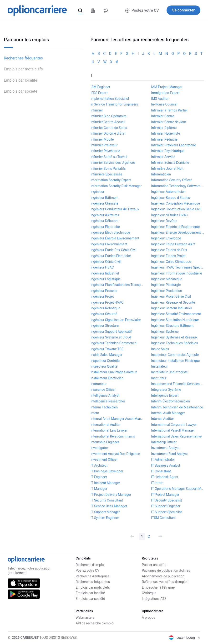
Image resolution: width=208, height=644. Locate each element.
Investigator (99, 448)
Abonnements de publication (163, 576)
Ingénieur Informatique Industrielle (177, 273)
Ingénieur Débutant (105, 221)
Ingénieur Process (104, 291)
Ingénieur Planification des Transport (117, 285)
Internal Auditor (162, 419)
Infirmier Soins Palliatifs (108, 169)
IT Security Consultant (107, 500)
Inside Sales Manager (107, 355)
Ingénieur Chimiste (104, 203)
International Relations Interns (113, 436)
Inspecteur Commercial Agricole (175, 355)
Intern (95, 413)
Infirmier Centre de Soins (109, 128)
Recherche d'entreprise (93, 576)
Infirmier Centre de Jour (169, 122)
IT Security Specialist (166, 500)
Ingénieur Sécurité (104, 314)
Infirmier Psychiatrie (105, 151)
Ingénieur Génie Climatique (171, 262)
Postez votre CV (142, 10)
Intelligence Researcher (108, 401)
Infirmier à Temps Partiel (169, 110)
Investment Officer (104, 459)
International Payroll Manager (173, 430)
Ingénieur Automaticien (168, 192)
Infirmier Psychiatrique (168, 151)
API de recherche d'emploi (95, 623)
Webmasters (85, 618)
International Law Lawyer (109, 430)
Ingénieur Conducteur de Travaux (115, 209)
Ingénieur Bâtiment (105, 198)
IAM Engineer (100, 87)
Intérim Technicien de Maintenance (177, 407)
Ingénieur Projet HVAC (107, 302)
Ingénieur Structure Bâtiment (172, 326)
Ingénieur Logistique (106, 279)
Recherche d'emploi (90, 565)
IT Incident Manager (105, 483)
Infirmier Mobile (102, 139)
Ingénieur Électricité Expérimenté (175, 227)
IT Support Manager (105, 512)
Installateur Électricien (107, 378)
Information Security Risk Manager (116, 186)
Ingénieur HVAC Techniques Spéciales (178, 267)
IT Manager (99, 489)
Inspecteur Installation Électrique (175, 361)
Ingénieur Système (165, 332)
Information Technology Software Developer (178, 186)
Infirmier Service (163, 157)
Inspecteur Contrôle (105, 361)
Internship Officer (164, 442)
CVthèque (149, 593)
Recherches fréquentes (23, 58)
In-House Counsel (164, 104)
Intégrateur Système (166, 390)
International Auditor (106, 425)
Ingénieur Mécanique (167, 279)
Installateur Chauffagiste (169, 372)
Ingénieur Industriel (105, 273)
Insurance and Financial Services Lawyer (178, 384)
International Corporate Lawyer (174, 425)
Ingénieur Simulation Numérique (175, 320)
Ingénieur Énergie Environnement (115, 238)
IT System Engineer (105, 518)
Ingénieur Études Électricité (111, 256)
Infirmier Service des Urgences (113, 163)
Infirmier (97, 110)
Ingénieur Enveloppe (166, 238)
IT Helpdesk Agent (165, 477)
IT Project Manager (165, 495)
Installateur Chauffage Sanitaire (114, 372)
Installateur (159, 366)
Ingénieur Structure (105, 326)
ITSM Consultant (163, 518)
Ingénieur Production (166, 291)
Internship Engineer (105, 442)
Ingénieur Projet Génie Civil (171, 296)
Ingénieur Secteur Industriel (171, 308)
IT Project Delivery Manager (111, 495)
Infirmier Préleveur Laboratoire (173, 145)
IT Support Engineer (166, 506)
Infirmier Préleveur (104, 145)
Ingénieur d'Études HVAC (170, 215)
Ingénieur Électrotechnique (110, 232)
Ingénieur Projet (102, 296)
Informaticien (161, 174)
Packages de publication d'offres (166, 570)
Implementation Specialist (110, 99)
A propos (148, 618)
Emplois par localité (20, 80)
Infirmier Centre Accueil (108, 122)
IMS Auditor (160, 99)
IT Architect (99, 465)
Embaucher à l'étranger (159, 587)
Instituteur (159, 378)
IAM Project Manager (167, 87)
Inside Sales (160, 349)
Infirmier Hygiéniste (165, 133)
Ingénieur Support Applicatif (111, 332)
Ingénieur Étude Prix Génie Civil (114, 250)
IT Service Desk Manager (109, 506)
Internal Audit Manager (168, 413)
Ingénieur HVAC (102, 267)
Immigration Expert (165, 93)
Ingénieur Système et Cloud (111, 337)
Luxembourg (185, 638)
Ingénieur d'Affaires (105, 215)
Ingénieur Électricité (105, 227)
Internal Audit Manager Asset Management (117, 419)
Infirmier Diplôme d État (108, 133)
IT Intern (157, 483)
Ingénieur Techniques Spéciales (174, 343)
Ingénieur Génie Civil (106, 262)
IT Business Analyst (166, 465)
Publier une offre (154, 565)
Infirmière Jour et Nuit (167, 169)
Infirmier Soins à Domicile (170, 163)
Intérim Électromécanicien (170, 401)
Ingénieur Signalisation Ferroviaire (116, 320)
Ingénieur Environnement (109, 244)
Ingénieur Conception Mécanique (175, 203)
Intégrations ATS (154, 599)
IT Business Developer (107, 471)
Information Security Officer (171, 180)
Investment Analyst (165, 448)
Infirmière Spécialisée (107, 174)
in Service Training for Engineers (114, 104)
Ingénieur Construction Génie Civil (176, 209)
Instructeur (99, 384)
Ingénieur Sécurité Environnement (176, 314)
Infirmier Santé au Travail (109, 157)
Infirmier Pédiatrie (164, 139)
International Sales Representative (176, 436)
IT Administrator (163, 459)
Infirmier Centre (162, 116)
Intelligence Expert (165, 396)
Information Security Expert (111, 180)
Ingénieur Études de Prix (169, 250)
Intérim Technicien (104, 407)
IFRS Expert (99, 93)
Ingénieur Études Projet (168, 256)
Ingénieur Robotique (105, 308)
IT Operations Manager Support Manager (178, 489)
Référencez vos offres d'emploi (165, 582)
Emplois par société (20, 91)
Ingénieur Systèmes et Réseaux (174, 337)
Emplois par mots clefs (23, 69)
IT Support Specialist (166, 512)
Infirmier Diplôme (164, 128)
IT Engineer (99, 477)
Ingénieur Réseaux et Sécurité (173, 302)
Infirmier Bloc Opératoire (109, 116)
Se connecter (183, 10)
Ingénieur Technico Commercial (114, 343)
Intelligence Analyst (105, 396)
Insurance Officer (103, 390)
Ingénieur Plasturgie (166, 285)
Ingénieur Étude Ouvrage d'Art (173, 244)
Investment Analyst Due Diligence (115, 454)
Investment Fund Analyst (169, 454)
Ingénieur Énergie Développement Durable (178, 232)
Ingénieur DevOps (164, 221)
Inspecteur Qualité (104, 366)
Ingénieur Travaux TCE (107, 349)
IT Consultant (161, 471)
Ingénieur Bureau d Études (170, 198)
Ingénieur (97, 192)
